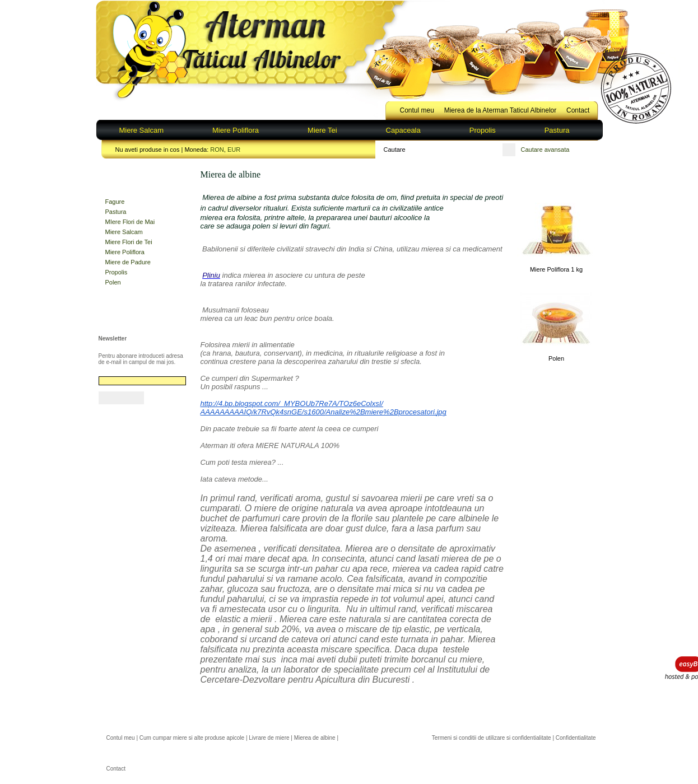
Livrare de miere (269, 738)
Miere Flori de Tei (129, 242)
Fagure (115, 202)
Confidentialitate (576, 738)
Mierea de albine (315, 738)
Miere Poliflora (236, 130)
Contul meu (417, 110)
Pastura (557, 130)
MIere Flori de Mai (130, 222)
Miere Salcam (141, 130)
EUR (234, 150)
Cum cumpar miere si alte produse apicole (192, 738)
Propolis (483, 130)
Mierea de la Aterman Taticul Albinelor (501, 110)
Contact (578, 110)
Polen (113, 282)
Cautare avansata (545, 150)
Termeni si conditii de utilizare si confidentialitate (492, 738)
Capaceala (403, 130)
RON (217, 150)
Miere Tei (322, 130)
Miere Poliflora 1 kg (556, 269)
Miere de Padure (128, 262)
